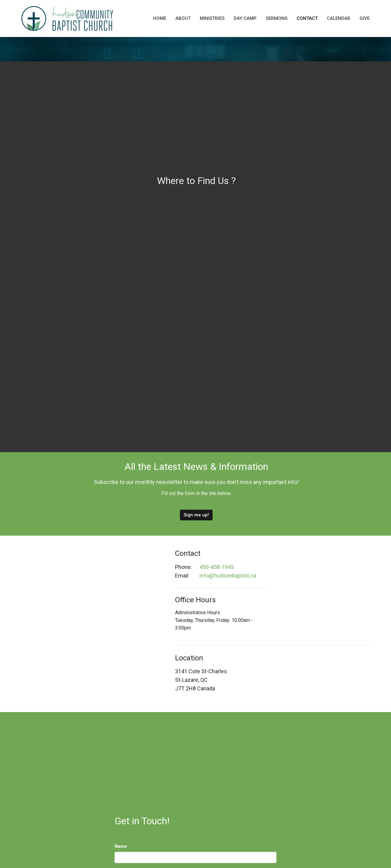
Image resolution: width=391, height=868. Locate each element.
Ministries (212, 18)
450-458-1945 (217, 567)
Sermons (277, 18)
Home (160, 18)
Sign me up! (196, 515)
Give (365, 18)
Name (121, 846)
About (183, 18)
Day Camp (245, 18)
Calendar (339, 18)
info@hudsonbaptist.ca (228, 576)
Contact (307, 18)
